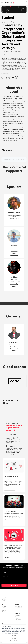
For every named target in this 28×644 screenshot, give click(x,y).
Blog (16, 617)
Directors (4, 612)
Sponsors (4, 610)
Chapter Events (18, 608)
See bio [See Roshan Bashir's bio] (14, 350)
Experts (4, 608)
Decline (14, 638)
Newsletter (17, 615)
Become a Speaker (19, 609)
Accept (14, 636)
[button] (26, 2)
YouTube (17, 618)
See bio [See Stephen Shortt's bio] (14, 222)
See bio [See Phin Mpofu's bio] (14, 286)
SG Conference (19, 606)
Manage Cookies (14, 641)
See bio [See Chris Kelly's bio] (14, 253)
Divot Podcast (18, 620)
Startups (4, 609)
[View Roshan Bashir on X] (14, 339)
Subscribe (13, 585)
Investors (4, 606)
